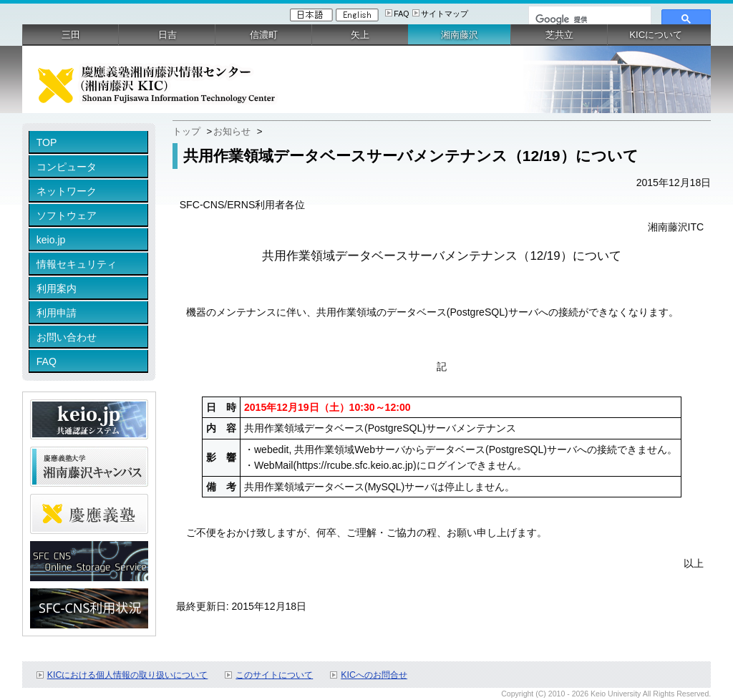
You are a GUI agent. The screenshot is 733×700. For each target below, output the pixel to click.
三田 (71, 35)
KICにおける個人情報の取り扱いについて (128, 675)
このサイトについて (274, 675)
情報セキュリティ (77, 264)
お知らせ (232, 131)
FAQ (401, 14)
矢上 (360, 35)
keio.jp (51, 240)
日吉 (168, 35)
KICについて (656, 35)
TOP (47, 142)
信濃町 (264, 35)
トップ (186, 131)
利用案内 (57, 288)
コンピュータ (67, 167)
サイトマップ (445, 14)
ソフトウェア (67, 215)
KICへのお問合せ (374, 675)
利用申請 (57, 313)
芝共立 (559, 35)
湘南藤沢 (460, 35)
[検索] (588, 19)
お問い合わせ (67, 337)
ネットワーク (67, 191)
